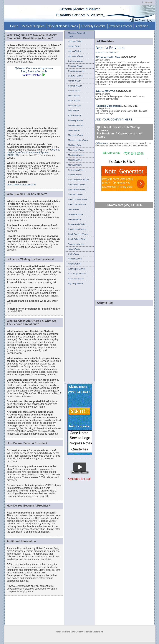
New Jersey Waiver (77, 185)
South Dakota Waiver (77, 239)
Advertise (142, 26)
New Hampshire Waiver (78, 180)
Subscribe (148, 2)
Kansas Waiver (75, 115)
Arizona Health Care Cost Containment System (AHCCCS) (33, 152)
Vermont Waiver (75, 259)
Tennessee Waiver (76, 244)
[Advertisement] (34, 103)
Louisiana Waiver (76, 125)
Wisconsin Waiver (76, 279)
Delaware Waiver (76, 76)
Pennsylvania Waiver (77, 224)
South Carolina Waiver (78, 234)
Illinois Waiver (74, 101)
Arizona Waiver (75, 51)
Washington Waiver (77, 269)
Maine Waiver (74, 130)
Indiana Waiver (75, 106)
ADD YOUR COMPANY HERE (114, 120)
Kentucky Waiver (75, 120)
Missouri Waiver (75, 160)
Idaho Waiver (74, 96)
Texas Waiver (74, 249)
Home (14, 26)
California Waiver (76, 61)
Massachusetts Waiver (78, 140)
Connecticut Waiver (77, 71)
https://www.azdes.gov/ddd (21, 185)
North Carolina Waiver (78, 199)
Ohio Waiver (74, 209)
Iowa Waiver (74, 111)
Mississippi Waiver (76, 155)
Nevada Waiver (75, 175)
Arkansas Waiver (76, 56)
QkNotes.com (102, 143)
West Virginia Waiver (77, 274)
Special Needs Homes (63, 26)
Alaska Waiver (74, 46)
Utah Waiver (74, 254)
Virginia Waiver (75, 264)
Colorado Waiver (75, 66)
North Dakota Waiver (77, 204)
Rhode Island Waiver (77, 229)
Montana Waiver (75, 165)
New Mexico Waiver (77, 190)
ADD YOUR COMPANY (107, 53)
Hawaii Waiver (74, 91)
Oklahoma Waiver (76, 214)
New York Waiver (76, 195)
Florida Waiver (74, 81)
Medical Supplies (33, 26)
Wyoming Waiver (76, 284)
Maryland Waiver (75, 135)
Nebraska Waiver (76, 170)
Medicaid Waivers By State (77, 35)
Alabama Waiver (75, 41)
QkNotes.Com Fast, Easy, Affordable (34, 70)
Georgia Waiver (75, 86)
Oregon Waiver (75, 219)
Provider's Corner (120, 26)
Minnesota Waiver (76, 150)
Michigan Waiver (75, 145)
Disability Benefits (94, 26)
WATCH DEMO (32, 75)
